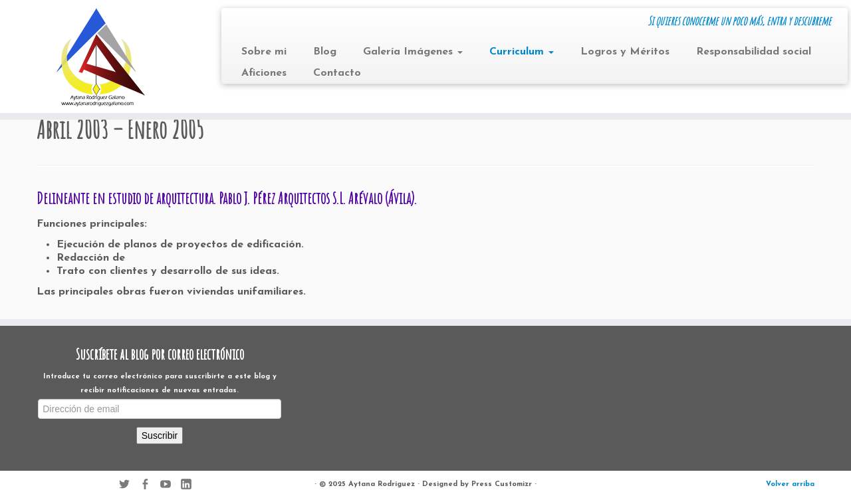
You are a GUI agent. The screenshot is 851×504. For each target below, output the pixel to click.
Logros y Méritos (625, 52)
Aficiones (264, 73)
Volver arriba (790, 484)
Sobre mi (264, 52)
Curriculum (522, 52)
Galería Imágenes (413, 52)
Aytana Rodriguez (382, 484)
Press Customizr (502, 484)
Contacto (337, 73)
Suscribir (160, 436)
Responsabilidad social (754, 52)
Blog (325, 52)
